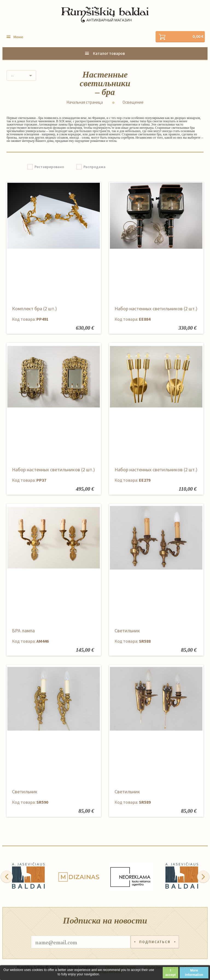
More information (194, 973)
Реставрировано (49, 167)
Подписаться (155, 942)
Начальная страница (85, 102)
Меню (18, 37)
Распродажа (94, 167)
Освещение (133, 102)
